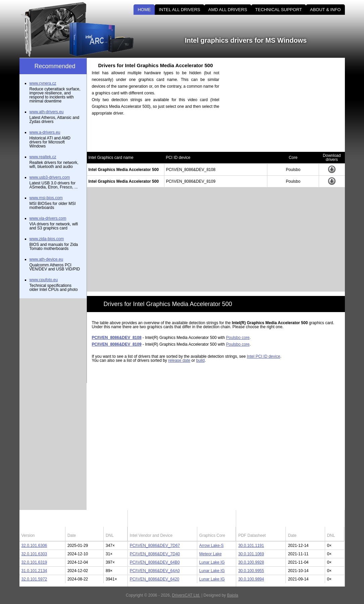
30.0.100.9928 (251, 562)
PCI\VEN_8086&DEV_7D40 (155, 554)
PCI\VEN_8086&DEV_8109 (117, 344)
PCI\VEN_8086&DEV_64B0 (155, 562)
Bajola (233, 595)
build (200, 360)
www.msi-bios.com (46, 198)
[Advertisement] (288, 105)
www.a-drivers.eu (45, 132)
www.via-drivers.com (48, 218)
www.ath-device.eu (46, 259)
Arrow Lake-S (212, 546)
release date (179, 360)
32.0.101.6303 (34, 554)
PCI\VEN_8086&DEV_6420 (154, 579)
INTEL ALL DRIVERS (179, 10)
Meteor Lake (211, 554)
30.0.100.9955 (251, 571)
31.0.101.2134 (34, 571)
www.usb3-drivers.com (50, 177)
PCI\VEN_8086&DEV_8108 (117, 338)
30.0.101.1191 (251, 546)
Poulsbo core (238, 338)
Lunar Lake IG (212, 562)
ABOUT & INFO (325, 10)
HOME (144, 10)
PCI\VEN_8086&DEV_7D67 (155, 546)
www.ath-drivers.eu (47, 112)
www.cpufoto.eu (44, 280)
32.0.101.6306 (34, 546)
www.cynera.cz (43, 83)
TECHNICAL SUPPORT (279, 10)
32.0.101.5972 (34, 579)
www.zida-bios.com (47, 239)
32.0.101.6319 (34, 562)
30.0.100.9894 (251, 579)
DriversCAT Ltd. (186, 595)
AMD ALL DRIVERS (228, 10)
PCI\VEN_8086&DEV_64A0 (155, 571)
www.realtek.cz (43, 157)
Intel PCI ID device (264, 356)
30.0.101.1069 (251, 554)
